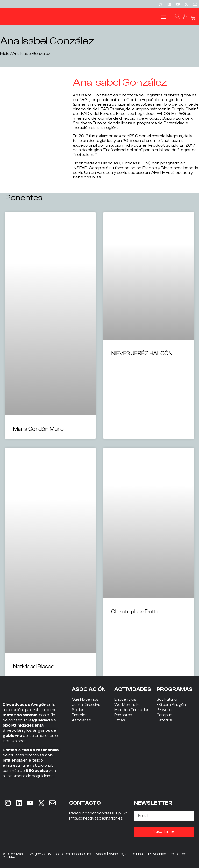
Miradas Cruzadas (132, 710)
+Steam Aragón (171, 705)
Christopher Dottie (136, 612)
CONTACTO (85, 803)
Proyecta (165, 710)
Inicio (5, 54)
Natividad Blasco (34, 666)
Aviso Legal (118, 854)
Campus (164, 715)
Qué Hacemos (85, 700)
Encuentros (125, 700)
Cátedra (164, 720)
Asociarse (81, 720)
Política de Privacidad (148, 854)
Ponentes (123, 715)
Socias (78, 710)
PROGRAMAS (175, 689)
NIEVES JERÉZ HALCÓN (142, 353)
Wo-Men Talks (127, 705)
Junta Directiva (86, 705)
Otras (120, 720)
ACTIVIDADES (133, 689)
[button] (163, 17)
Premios (80, 715)
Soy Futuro (167, 700)
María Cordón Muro (38, 429)
